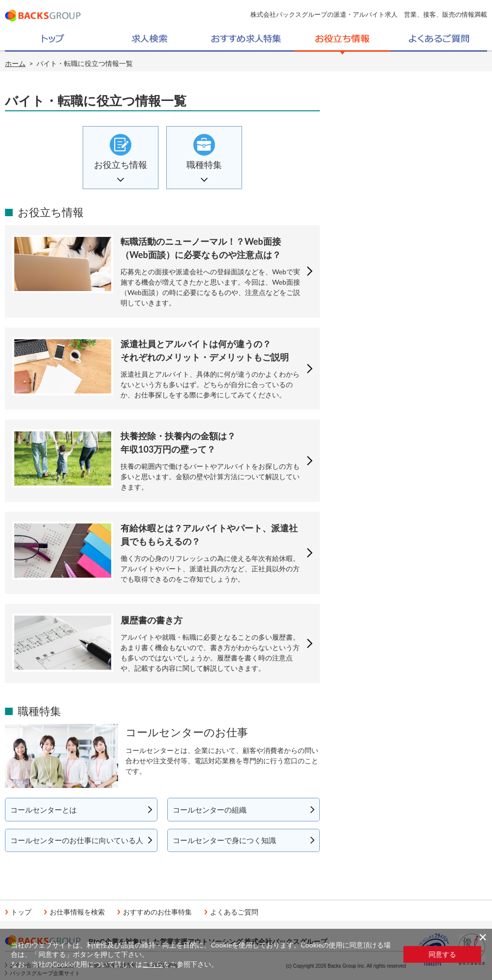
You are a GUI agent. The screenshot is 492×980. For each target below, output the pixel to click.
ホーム (15, 63)
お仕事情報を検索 (77, 912)
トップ (21, 912)
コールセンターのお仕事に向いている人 (77, 840)
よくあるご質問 (234, 912)
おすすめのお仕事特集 (157, 912)
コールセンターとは (44, 810)
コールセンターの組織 (210, 810)
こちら (153, 964)
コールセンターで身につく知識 (224, 840)
